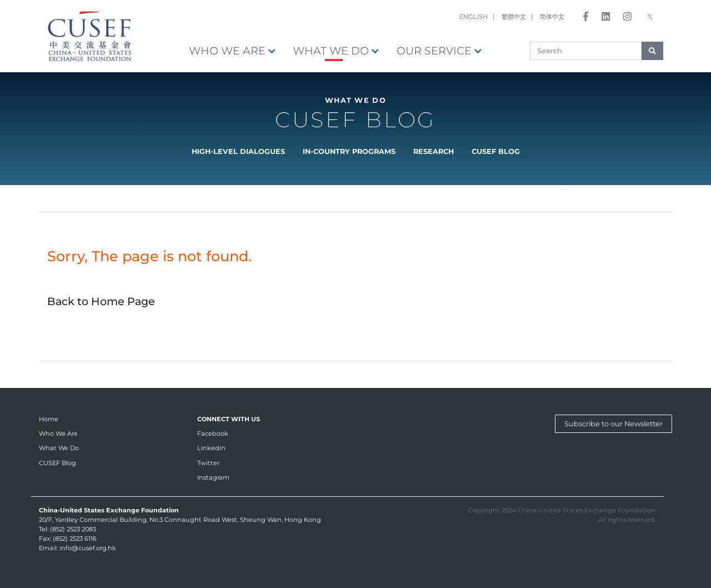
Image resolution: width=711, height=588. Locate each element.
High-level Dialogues (238, 151)
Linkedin (211, 448)
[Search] (586, 51)
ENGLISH (474, 17)
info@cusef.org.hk (88, 548)
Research (434, 151)
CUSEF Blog (496, 151)
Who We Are (232, 51)
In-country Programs (349, 151)
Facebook (213, 433)
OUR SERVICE (439, 51)
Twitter (208, 463)
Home (49, 419)
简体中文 (552, 17)
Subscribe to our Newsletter (614, 424)
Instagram (213, 477)
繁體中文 (514, 17)
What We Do (336, 51)
